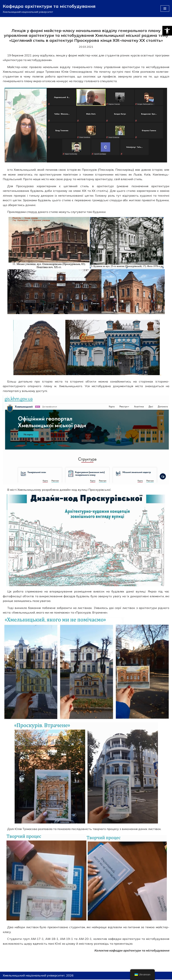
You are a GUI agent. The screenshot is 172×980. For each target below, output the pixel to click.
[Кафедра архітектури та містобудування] (49, 9)
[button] (167, 31)
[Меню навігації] (165, 9)
